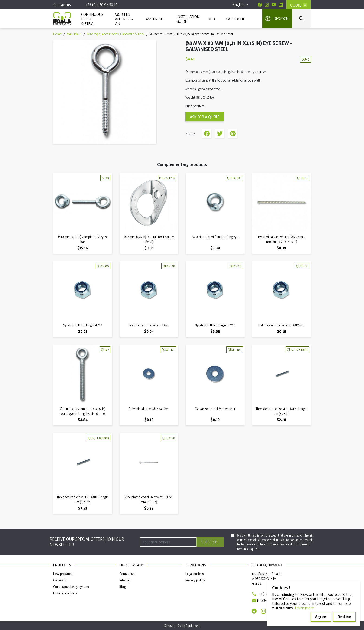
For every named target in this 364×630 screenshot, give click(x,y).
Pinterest (233, 134)
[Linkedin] (281, 5)
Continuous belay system (71, 587)
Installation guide (65, 593)
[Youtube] (274, 5)
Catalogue (235, 19)
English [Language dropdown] (239, 5)
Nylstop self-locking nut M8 (149, 325)
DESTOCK (281, 18)
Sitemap (125, 580)
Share (207, 134)
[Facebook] (260, 5)
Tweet (220, 134)
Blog (212, 19)
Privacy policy (195, 580)
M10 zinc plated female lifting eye (215, 237)
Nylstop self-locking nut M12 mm (281, 325)
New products (63, 574)
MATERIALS (155, 19)
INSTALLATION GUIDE (187, 19)
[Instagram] (267, 5)
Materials (60, 580)
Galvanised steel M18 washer (215, 409)
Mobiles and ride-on (124, 19)
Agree (321, 617)
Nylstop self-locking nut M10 (215, 325)
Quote (296, 5)
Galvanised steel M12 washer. (149, 409)
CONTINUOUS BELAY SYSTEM (92, 19)
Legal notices (195, 574)
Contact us (62, 5)
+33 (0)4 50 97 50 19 (102, 5)
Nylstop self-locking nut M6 (83, 325)
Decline (344, 617)
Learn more (304, 608)
